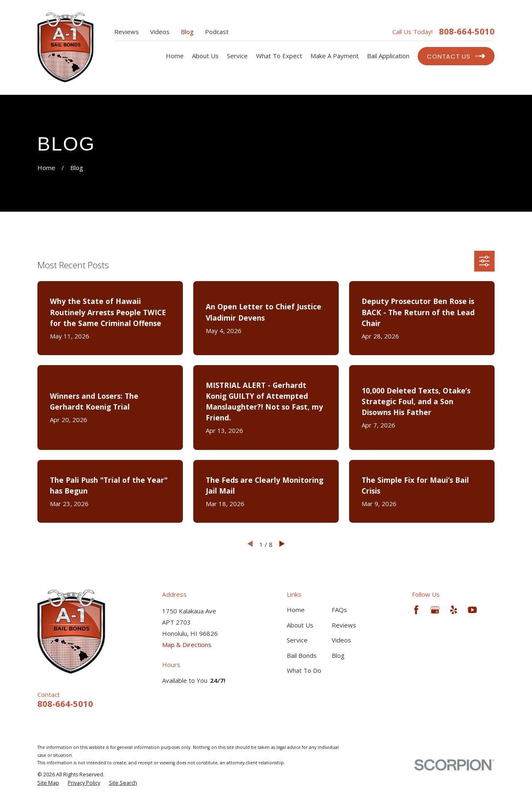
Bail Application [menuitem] (388, 56)
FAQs (339, 610)
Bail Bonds (302, 655)
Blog (187, 32)
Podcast (217, 32)
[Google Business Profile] (435, 610)
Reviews (127, 32)
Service (297, 640)
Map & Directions (187, 645)
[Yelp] (454, 610)
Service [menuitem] (237, 56)
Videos (160, 32)
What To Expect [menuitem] (279, 56)
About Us (300, 625)
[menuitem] (48, 783)
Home (296, 610)
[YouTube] (472, 610)
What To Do (304, 670)
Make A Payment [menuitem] (335, 56)
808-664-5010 (467, 32)
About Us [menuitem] (205, 56)
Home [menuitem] (175, 56)
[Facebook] (416, 610)
